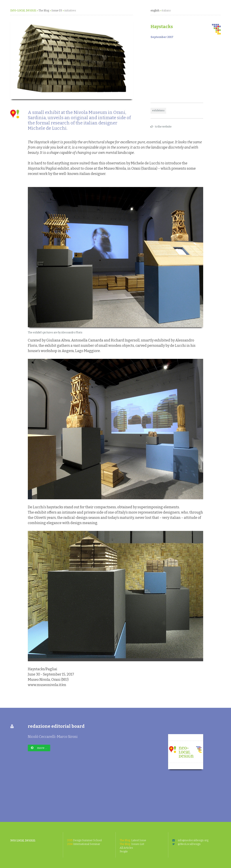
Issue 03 (57, 11)
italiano (166, 11)
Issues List (132, 844)
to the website (161, 127)
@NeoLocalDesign (186, 844)
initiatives (70, 11)
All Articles (126, 848)
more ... (39, 748)
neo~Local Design (23, 11)
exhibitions (158, 111)
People (124, 852)
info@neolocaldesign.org (190, 840)
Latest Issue (133, 840)
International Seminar (84, 844)
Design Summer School (84, 840)
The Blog (44, 11)
